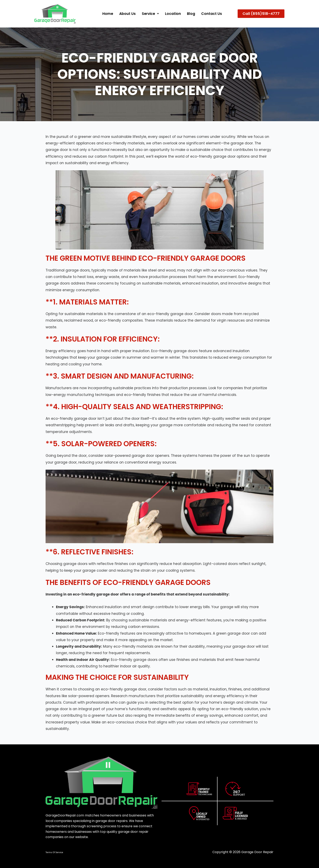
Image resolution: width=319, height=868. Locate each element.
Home (105, 14)
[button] (149, 14)
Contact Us (211, 14)
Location (172, 14)
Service (149, 14)
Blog (191, 14)
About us (126, 14)
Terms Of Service (54, 852)
